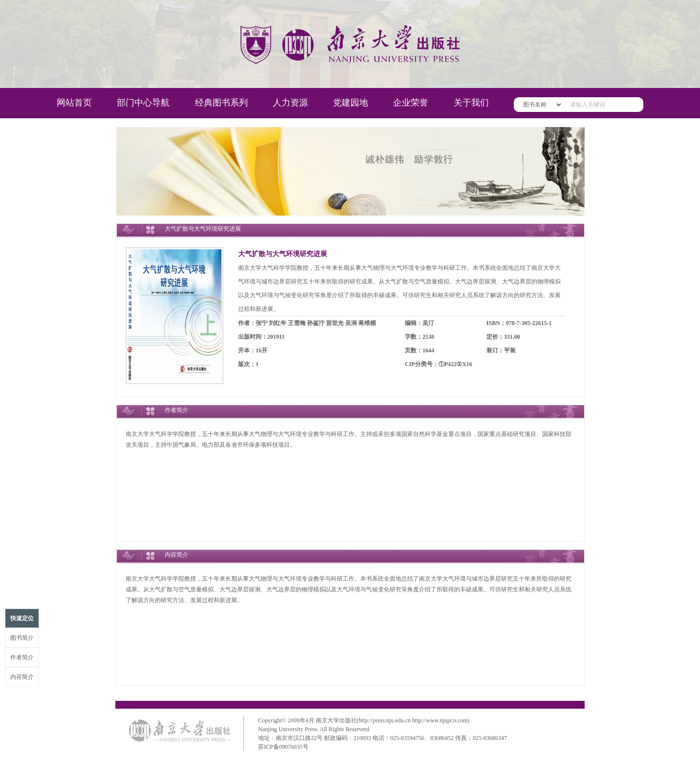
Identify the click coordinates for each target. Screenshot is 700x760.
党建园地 (350, 103)
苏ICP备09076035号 (283, 747)
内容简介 (22, 677)
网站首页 (74, 103)
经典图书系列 (221, 103)
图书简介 (22, 638)
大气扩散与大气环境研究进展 (283, 254)
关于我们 (471, 103)
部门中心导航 (143, 103)
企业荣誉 (411, 103)
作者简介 (22, 657)
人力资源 (290, 103)
